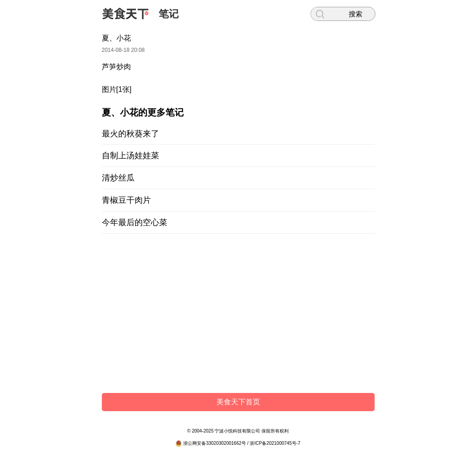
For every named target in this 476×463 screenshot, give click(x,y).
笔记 (169, 14)
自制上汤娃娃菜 (130, 156)
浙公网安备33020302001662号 (215, 443)
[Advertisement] (238, 316)
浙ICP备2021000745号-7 (275, 443)
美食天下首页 (238, 402)
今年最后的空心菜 (135, 222)
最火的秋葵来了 (130, 134)
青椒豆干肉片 (126, 200)
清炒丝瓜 (118, 178)
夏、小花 (116, 38)
